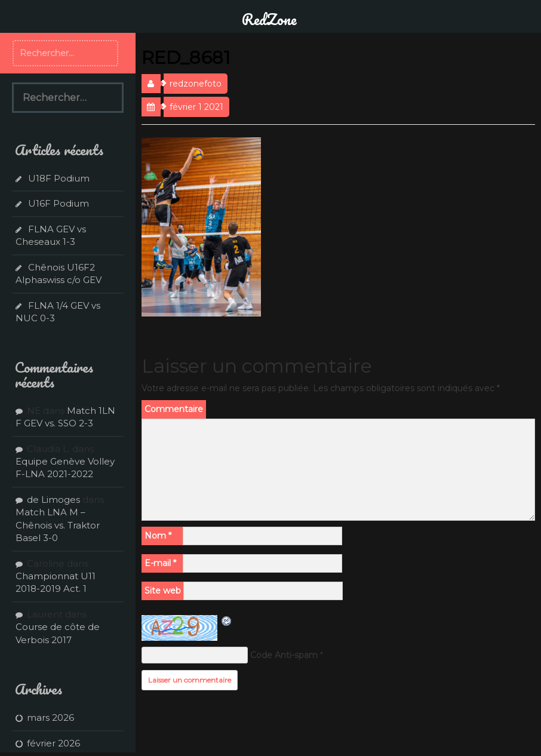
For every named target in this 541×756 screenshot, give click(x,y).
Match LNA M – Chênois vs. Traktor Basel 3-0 (58, 525)
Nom (158, 536)
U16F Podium (59, 203)
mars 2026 (50, 717)
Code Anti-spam (284, 655)
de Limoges (53, 500)
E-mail (160, 563)
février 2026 (53, 743)
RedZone (269, 19)
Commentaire (174, 409)
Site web (163, 591)
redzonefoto (196, 84)
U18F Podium (59, 178)
